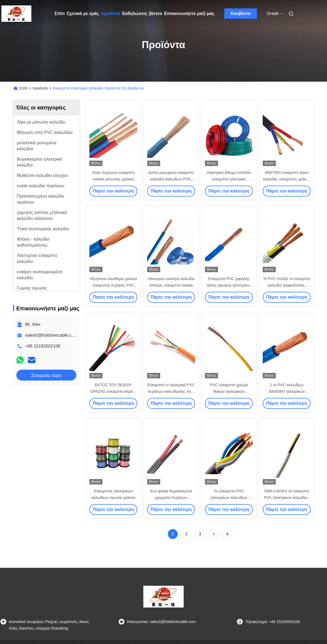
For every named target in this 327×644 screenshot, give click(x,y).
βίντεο (156, 13)
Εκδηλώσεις (135, 13)
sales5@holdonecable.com (51, 335)
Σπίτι (60, 13)
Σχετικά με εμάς (83, 13)
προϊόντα (111, 13)
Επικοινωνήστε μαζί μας (189, 13)
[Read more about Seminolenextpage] (214, 534)
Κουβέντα (241, 13)
